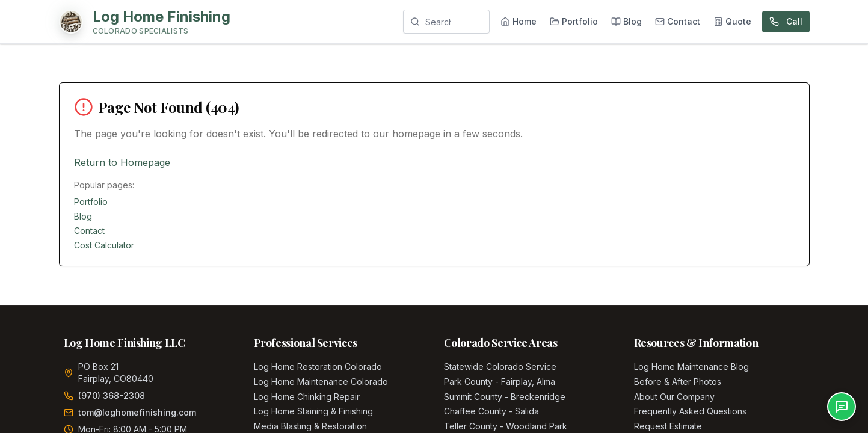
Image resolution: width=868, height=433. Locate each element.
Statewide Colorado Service (500, 367)
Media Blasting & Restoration (310, 426)
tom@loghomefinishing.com (137, 412)
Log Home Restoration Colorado (318, 367)
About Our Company (674, 397)
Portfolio (91, 202)
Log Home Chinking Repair (307, 397)
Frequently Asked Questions (690, 411)
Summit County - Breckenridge (505, 397)
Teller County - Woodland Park (506, 426)
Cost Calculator (104, 245)
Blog (83, 216)
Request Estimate (668, 426)
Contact (89, 231)
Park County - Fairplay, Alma (500, 382)
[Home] (145, 22)
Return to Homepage (122, 162)
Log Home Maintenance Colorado (321, 382)
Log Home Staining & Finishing (313, 411)
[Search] (446, 22)
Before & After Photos (678, 382)
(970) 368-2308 (112, 395)
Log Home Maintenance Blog (691, 367)
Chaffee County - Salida (491, 411)
